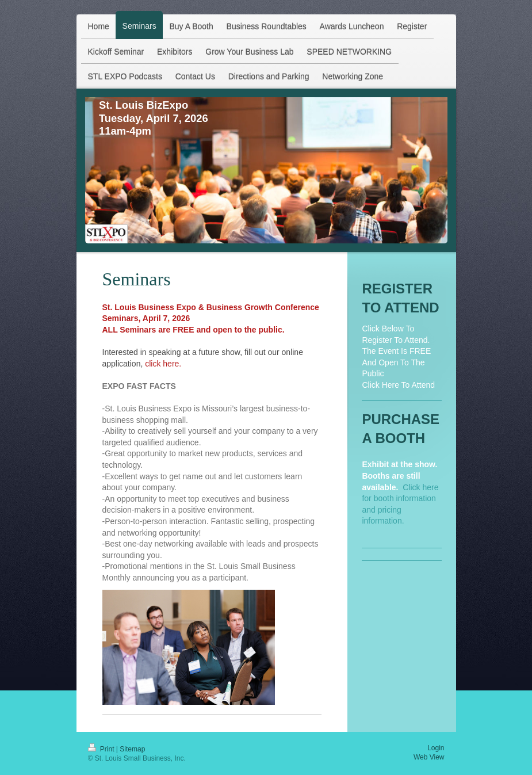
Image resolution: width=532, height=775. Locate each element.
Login (436, 748)
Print (102, 749)
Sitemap (132, 749)
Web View (429, 757)
